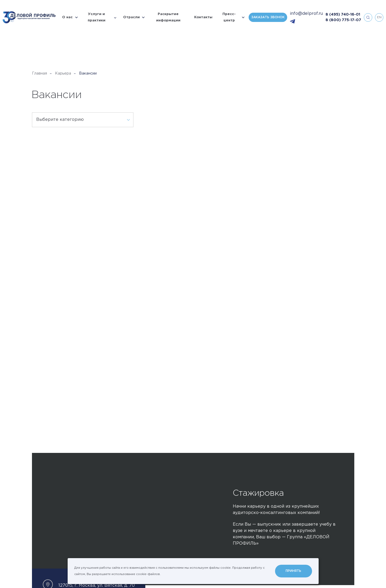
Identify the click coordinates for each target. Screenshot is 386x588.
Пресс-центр (229, 17)
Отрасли (131, 17)
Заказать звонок (268, 17)
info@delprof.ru (306, 14)
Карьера (63, 73)
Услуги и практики (97, 17)
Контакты (203, 17)
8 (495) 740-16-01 (343, 15)
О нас (67, 17)
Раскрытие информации (168, 17)
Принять (293, 571)
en (379, 17)
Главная (39, 73)
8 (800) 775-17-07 (343, 20)
